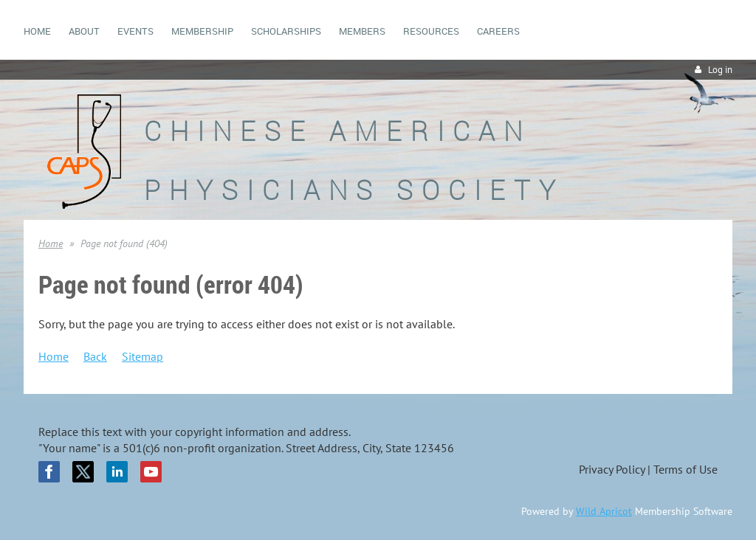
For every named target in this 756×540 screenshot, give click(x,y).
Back (95, 356)
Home (51, 243)
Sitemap (142, 356)
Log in (720, 70)
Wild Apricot (604, 511)
